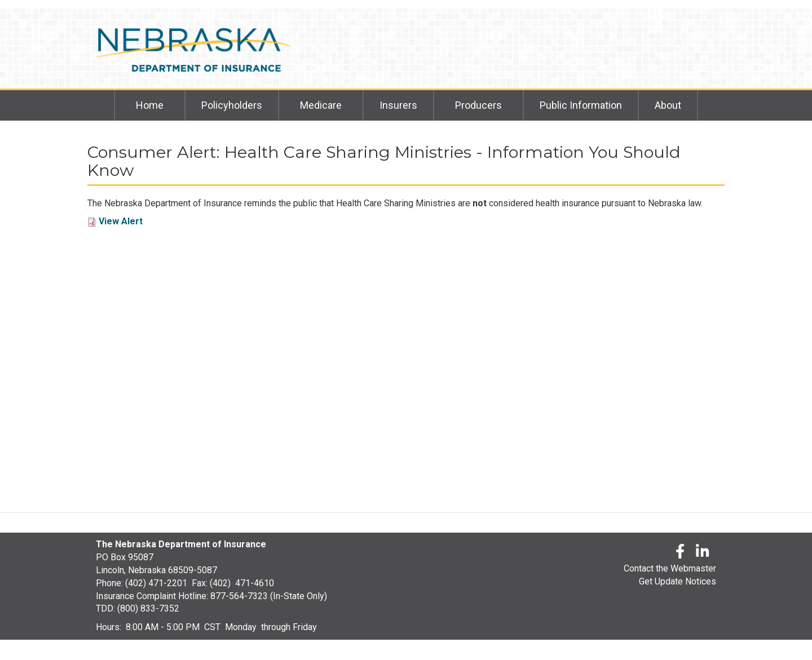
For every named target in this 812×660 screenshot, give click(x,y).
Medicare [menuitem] (321, 105)
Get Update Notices (678, 581)
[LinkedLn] (703, 553)
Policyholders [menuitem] (232, 105)
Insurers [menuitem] (398, 105)
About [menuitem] (668, 105)
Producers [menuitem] (478, 105)
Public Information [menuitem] (581, 105)
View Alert (121, 221)
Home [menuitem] (150, 105)
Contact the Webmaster (670, 568)
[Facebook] (680, 553)
